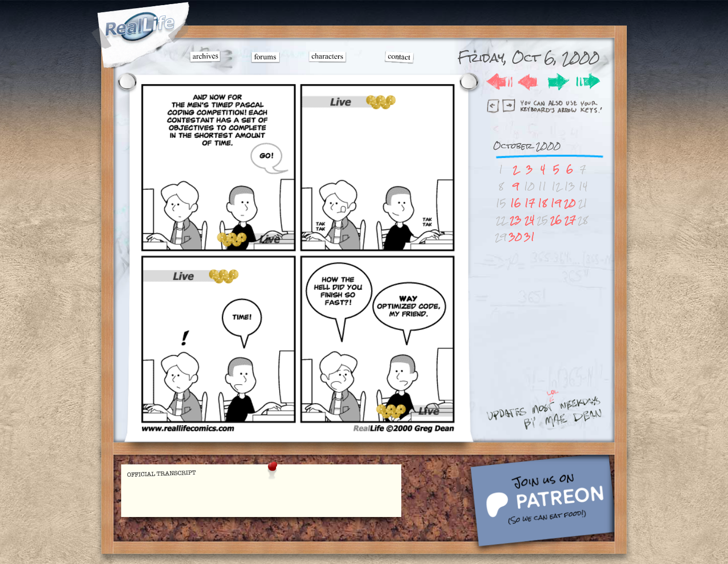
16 (516, 203)
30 (515, 237)
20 (570, 203)
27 (570, 220)
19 (556, 203)
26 (556, 220)
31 (529, 237)
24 (529, 220)
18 (542, 203)
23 (516, 220)
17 (530, 203)
